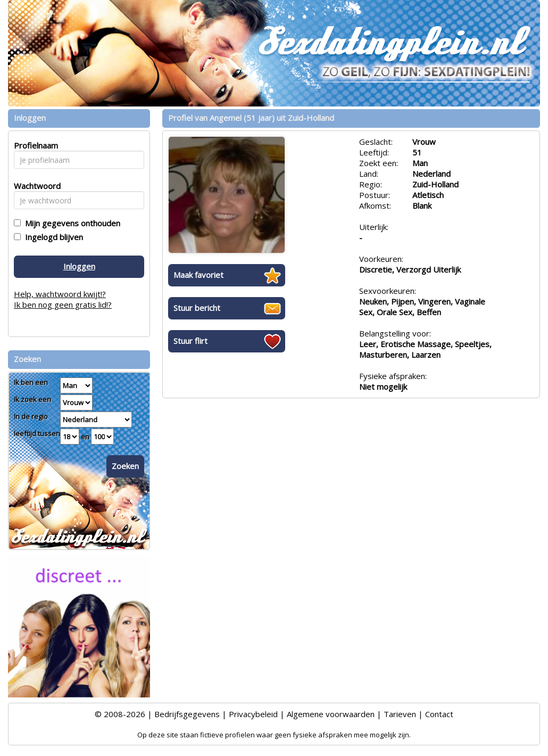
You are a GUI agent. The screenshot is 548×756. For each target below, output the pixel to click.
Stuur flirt (190, 341)
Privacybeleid (253, 714)
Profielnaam (34, 145)
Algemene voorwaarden (331, 714)
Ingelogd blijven (52, 237)
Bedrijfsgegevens (187, 714)
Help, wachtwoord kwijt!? (60, 294)
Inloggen (79, 266)
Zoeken (125, 466)
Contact (439, 714)
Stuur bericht (197, 308)
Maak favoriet (198, 275)
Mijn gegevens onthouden (70, 223)
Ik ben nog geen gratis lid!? (63, 305)
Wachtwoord (34, 186)
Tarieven (400, 714)
